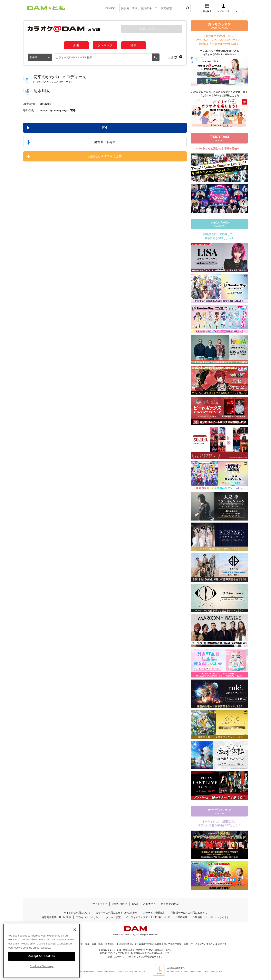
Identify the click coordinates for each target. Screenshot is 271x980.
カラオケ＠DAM (170, 904)
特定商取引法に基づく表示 (56, 917)
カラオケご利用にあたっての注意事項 (117, 913)
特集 (134, 45)
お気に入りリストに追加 (105, 156)
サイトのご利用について (77, 913)
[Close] (75, 930)
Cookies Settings (42, 966)
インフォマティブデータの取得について (148, 917)
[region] (42, 951)
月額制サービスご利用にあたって (189, 913)
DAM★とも (149, 904)
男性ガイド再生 (105, 142)
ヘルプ (173, 57)
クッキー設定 (113, 917)
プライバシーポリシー (88, 917)
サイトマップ (100, 904)
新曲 (76, 45)
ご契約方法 (181, 917)
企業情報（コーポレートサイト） (211, 917)
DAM (135, 904)
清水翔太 (42, 91)
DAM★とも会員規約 (154, 913)
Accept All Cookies (41, 956)
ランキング (105, 45)
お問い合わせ (120, 904)
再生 (105, 128)
